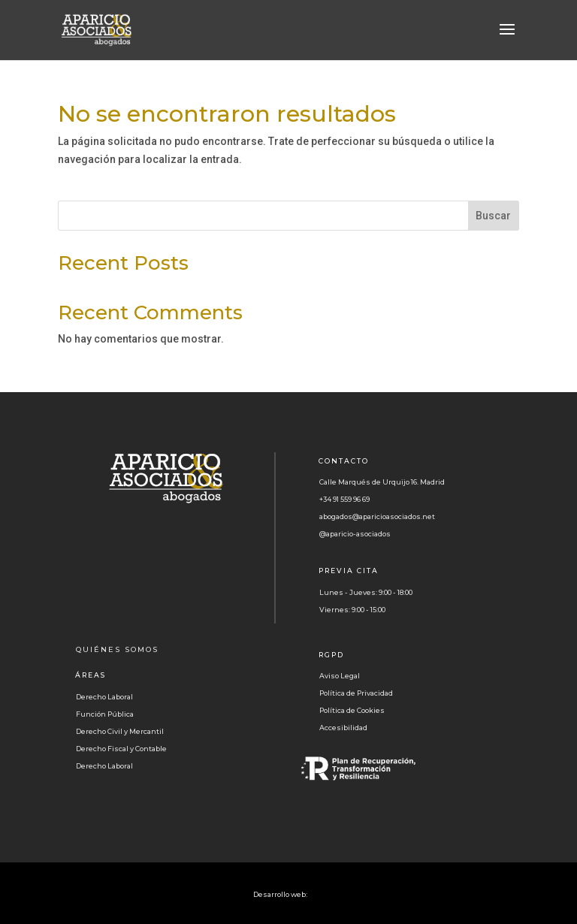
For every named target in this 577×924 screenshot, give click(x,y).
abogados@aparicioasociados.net (377, 516)
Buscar (493, 216)
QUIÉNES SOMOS (117, 649)
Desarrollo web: (280, 894)
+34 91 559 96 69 (344, 499)
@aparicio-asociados (355, 534)
